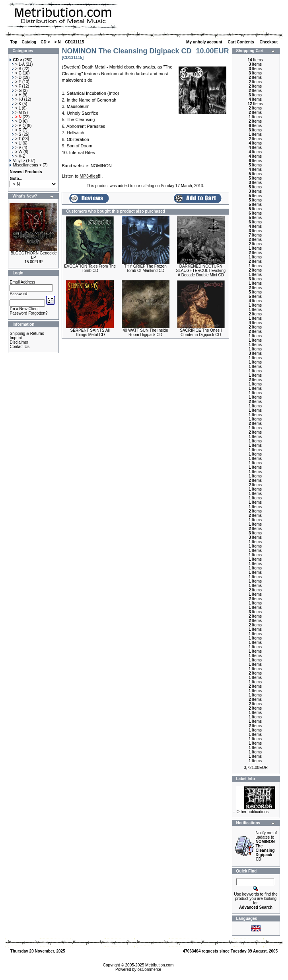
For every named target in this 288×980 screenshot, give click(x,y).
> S (17, 134)
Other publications (252, 812)
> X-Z (18, 156)
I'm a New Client (24, 309)
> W (17, 152)
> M (17, 112)
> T (16, 139)
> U (17, 143)
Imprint (16, 338)
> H (17, 95)
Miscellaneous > (25, 165)
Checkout (269, 42)
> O (17, 121)
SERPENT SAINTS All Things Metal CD (90, 333)
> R (17, 130)
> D (17, 77)
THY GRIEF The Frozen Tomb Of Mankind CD (145, 268)
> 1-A (18, 64)
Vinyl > (17, 161)
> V (17, 148)
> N (58, 42)
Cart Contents (242, 42)
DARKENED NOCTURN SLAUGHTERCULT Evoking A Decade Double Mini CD (201, 271)
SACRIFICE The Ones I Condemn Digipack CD (201, 333)
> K (17, 104)
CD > (45, 42)
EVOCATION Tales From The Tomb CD (90, 268)
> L (16, 108)
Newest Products (26, 172)
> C (17, 73)
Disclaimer (19, 342)
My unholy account (205, 42)
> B (17, 69)
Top (14, 42)
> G (17, 91)
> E (17, 82)
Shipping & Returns (27, 334)
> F (17, 86)
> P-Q (19, 126)
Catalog (29, 42)
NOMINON (101, 166)
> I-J (18, 99)
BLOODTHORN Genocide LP (33, 255)
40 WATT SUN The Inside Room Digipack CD (145, 333)
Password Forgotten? (28, 313)
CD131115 (75, 42)
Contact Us (19, 347)
